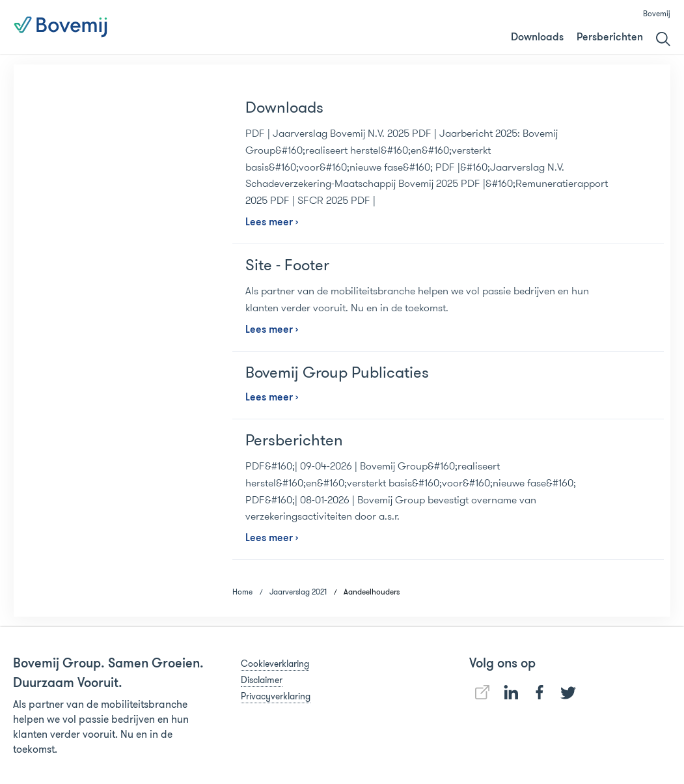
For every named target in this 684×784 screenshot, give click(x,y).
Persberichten (610, 38)
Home (242, 592)
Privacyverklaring (276, 696)
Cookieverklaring (275, 664)
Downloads (537, 38)
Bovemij (657, 13)
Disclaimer (262, 680)
